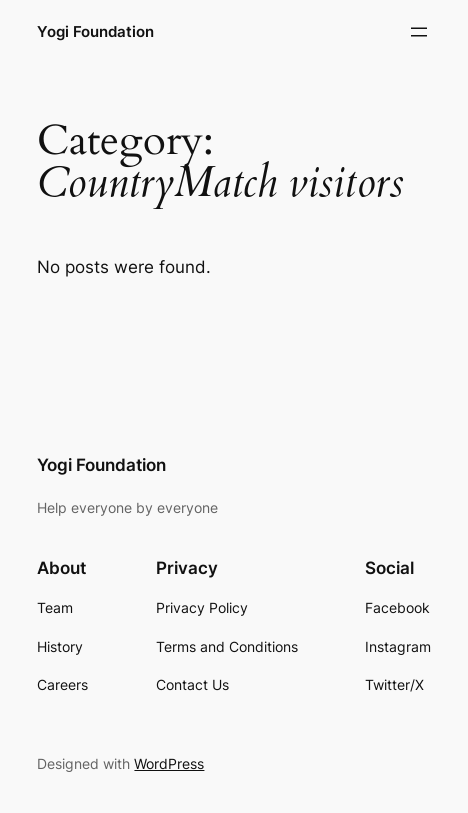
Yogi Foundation (95, 32)
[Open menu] (419, 32)
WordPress (169, 763)
